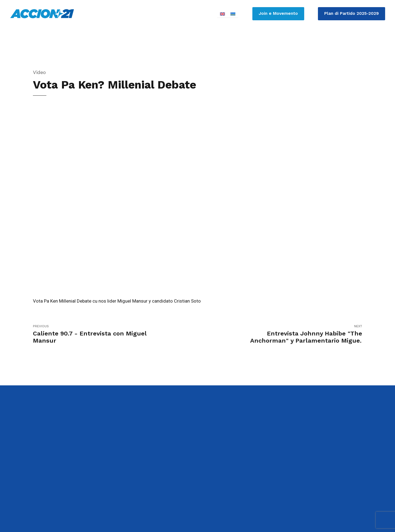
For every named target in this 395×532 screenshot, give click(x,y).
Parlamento (239, 41)
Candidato (203, 41)
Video (39, 72)
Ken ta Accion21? (281, 41)
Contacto (378, 41)
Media (349, 41)
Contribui (321, 41)
